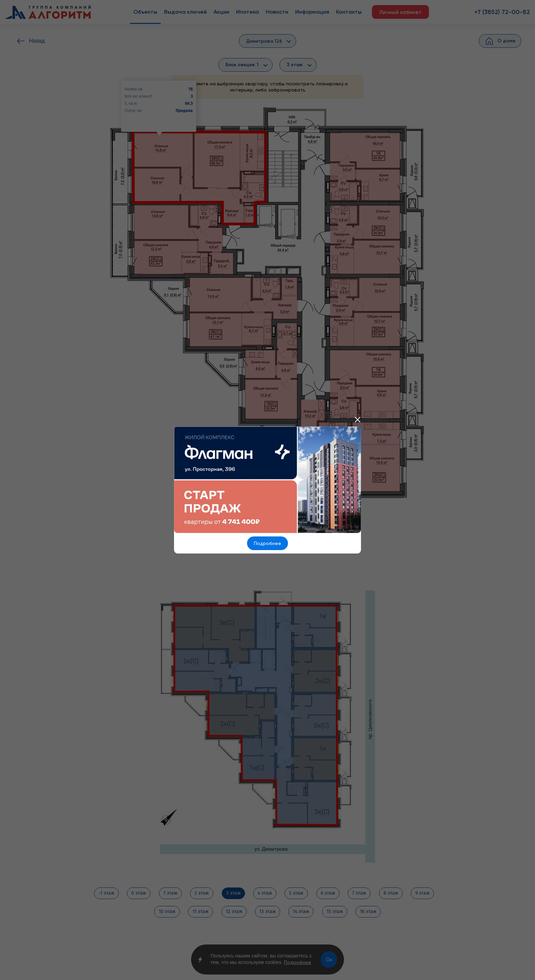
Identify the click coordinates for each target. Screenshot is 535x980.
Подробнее (267, 543)
